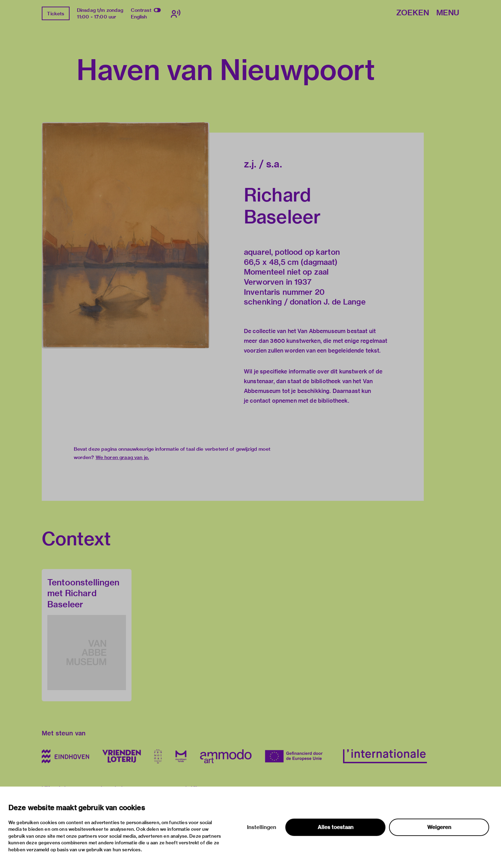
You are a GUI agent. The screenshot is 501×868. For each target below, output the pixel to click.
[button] (126, 235)
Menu (448, 13)
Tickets (55, 14)
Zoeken (413, 13)
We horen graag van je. (122, 457)
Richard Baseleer (282, 206)
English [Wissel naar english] (139, 17)
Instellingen (262, 827)
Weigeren (439, 827)
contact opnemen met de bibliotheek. (299, 401)
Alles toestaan (336, 827)
